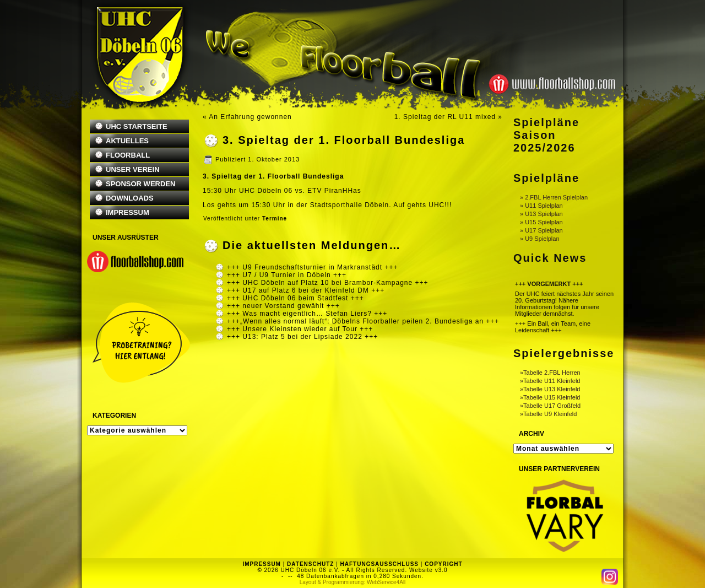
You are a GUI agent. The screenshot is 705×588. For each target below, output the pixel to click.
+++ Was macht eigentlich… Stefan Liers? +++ (307, 314)
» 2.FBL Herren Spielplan (554, 197)
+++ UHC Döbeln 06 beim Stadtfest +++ (295, 298)
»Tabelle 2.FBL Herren (550, 373)
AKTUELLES (127, 141)
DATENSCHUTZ (310, 564)
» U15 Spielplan (541, 222)
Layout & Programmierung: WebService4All (353, 582)
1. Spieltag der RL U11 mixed (445, 117)
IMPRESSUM (128, 212)
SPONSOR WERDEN (140, 184)
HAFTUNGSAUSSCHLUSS (379, 564)
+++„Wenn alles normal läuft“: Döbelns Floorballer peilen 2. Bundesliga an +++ (363, 321)
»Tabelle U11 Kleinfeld (550, 381)
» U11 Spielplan (541, 206)
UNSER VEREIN (133, 169)
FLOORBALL (128, 155)
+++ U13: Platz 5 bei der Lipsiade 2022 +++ (302, 337)
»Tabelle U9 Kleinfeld (548, 414)
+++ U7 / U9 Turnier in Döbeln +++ (287, 275)
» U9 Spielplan (540, 239)
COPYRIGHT (443, 564)
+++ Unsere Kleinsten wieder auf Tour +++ (300, 329)
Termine (275, 219)
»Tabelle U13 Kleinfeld (550, 389)
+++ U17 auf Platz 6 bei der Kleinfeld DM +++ (306, 290)
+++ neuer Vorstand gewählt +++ (283, 306)
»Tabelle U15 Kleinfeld (550, 397)
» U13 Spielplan (541, 214)
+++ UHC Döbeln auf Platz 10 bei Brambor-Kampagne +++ (328, 283)
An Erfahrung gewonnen (250, 117)
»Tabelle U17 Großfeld (550, 406)
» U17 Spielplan (541, 230)
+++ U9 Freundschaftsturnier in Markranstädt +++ (312, 267)
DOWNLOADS (130, 198)
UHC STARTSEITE (137, 126)
